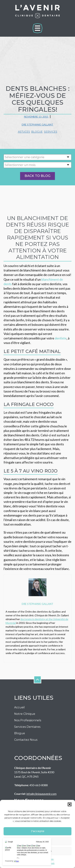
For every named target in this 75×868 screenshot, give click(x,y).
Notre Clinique (25, 714)
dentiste (61, 338)
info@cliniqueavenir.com (41, 794)
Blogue (37, 132)
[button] (70, 804)
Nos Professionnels (28, 720)
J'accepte (38, 831)
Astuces (24, 132)
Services (51, 132)
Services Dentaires (27, 727)
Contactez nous (26, 740)
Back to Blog (37, 176)
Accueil (19, 707)
